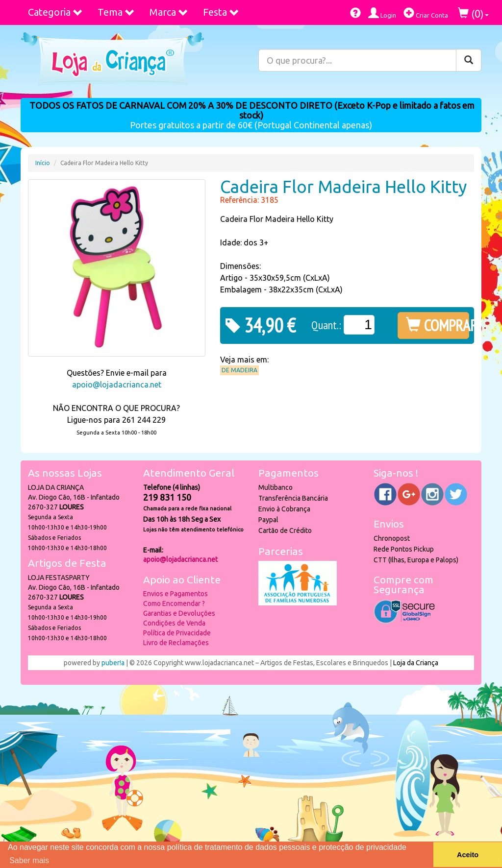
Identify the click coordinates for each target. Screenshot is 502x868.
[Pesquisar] (469, 60)
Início (43, 163)
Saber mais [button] (29, 860)
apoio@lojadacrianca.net (117, 385)
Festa (221, 12)
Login (382, 13)
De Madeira (239, 370)
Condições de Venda (174, 623)
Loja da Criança (416, 663)
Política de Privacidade (177, 633)
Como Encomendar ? (174, 603)
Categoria (55, 12)
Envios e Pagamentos (176, 594)
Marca (169, 12)
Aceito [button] (468, 855)
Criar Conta (426, 13)
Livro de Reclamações (176, 643)
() (473, 13)
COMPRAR (438, 325)
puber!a (113, 663)
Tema (116, 12)
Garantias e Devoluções (179, 613)
